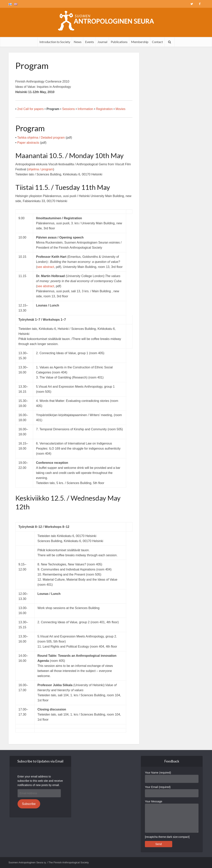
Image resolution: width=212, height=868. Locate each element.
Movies (120, 109)
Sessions (69, 109)
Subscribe (29, 804)
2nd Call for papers (31, 109)
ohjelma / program (40, 169)
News (78, 42)
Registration (105, 109)
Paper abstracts (28, 143)
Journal (102, 42)
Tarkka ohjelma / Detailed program (41, 138)
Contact (157, 42)
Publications (119, 42)
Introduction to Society (55, 42)
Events (90, 42)
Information (85, 109)
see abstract (46, 267)
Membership (140, 42)
